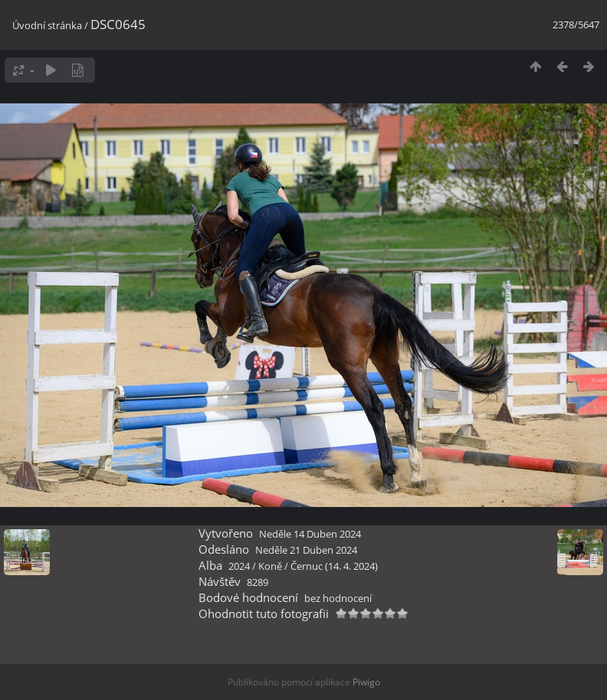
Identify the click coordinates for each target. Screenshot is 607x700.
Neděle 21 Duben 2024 (306, 550)
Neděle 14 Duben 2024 (310, 534)
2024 (239, 566)
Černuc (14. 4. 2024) (334, 566)
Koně (270, 566)
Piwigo (366, 682)
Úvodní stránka (47, 25)
